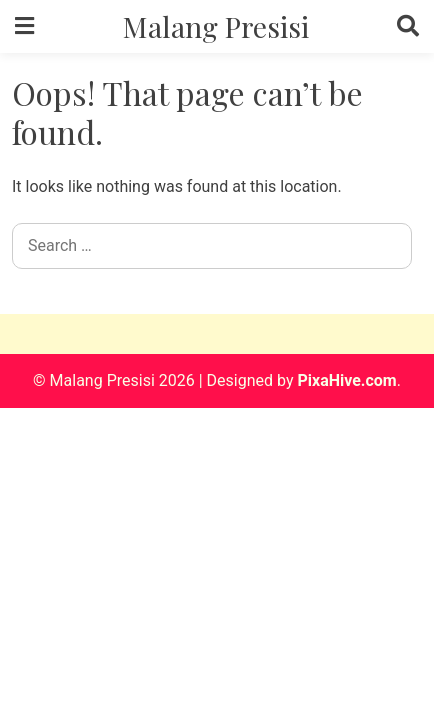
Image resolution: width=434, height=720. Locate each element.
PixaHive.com (346, 380)
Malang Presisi (216, 26)
